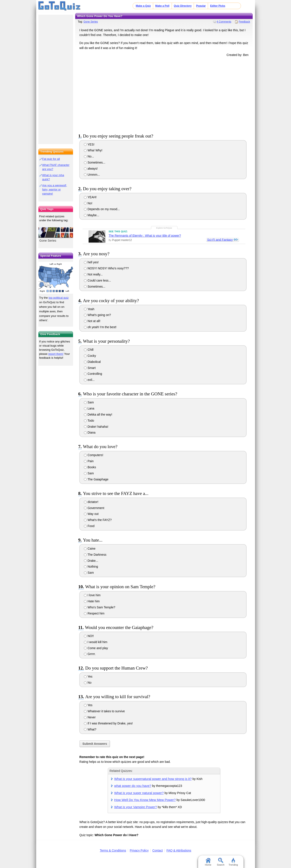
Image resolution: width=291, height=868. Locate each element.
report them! (56, 354)
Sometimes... (95, 162)
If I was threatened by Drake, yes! (108, 723)
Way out (91, 514)
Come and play (96, 648)
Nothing (91, 567)
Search (221, 862)
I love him (92, 595)
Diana (90, 432)
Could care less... (97, 280)
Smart (90, 368)
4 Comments (224, 22)
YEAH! (90, 197)
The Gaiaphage (96, 479)
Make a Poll (162, 6)
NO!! (89, 636)
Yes (88, 676)
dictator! (91, 502)
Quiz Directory (183, 6)
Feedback (244, 22)
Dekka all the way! (98, 414)
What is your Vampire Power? (136, 807)
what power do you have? (133, 786)
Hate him (92, 601)
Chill (89, 350)
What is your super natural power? (139, 793)
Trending (233, 862)
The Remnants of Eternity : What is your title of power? (145, 236)
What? (90, 729)
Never (90, 717)
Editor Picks (218, 6)
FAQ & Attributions (179, 850)
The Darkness (95, 555)
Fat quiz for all (51, 159)
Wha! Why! (93, 150)
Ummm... (92, 175)
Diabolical (92, 362)
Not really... (93, 274)
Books (90, 467)
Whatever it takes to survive (104, 711)
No (88, 683)
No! (88, 203)
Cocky (90, 356)
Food (89, 526)
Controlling (93, 374)
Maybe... (92, 215)
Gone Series (91, 22)
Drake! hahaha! (96, 427)
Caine (90, 549)
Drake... (91, 561)
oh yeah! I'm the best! (100, 327)
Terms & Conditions (113, 850)
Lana (89, 408)
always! (91, 169)
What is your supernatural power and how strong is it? (153, 779)
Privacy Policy (139, 850)
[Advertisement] (164, 94)
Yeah (89, 309)
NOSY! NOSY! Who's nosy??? (106, 268)
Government (94, 508)
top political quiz (59, 298)
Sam (89, 402)
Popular (201, 6)
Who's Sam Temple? (100, 607)
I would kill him (96, 642)
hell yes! (91, 262)
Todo (89, 421)
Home (208, 862)
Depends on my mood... (102, 209)
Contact (158, 850)
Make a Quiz (143, 6)
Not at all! (92, 321)
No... (89, 156)
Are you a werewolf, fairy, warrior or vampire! (55, 189)
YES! (89, 144)
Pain (89, 461)
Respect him (94, 613)
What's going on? (97, 315)
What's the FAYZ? (98, 520)
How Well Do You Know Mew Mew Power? (145, 800)
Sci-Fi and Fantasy (220, 240)
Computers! (93, 455)
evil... (89, 380)
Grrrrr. (90, 654)
